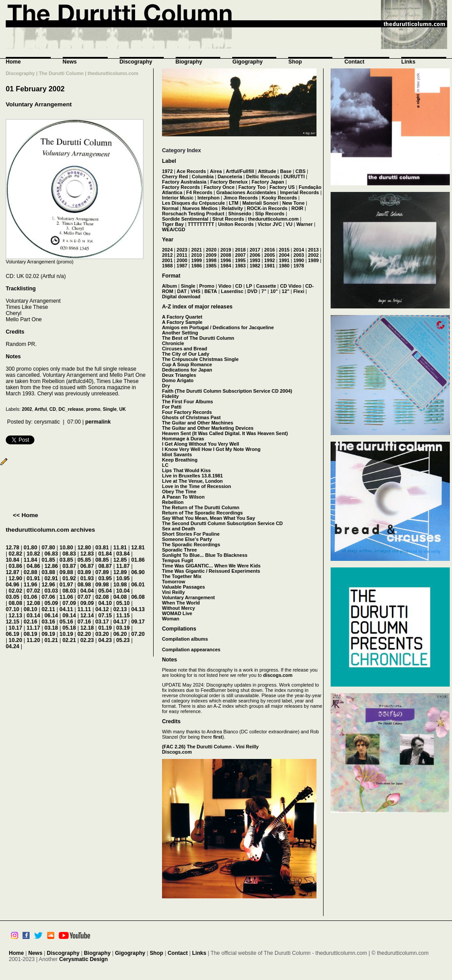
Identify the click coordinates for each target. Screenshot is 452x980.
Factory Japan (268, 182)
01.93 (87, 578)
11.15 (123, 616)
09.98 (102, 585)
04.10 (105, 603)
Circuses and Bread (185, 349)
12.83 (87, 554)
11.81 (120, 548)
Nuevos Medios (200, 208)
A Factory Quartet (182, 317)
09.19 (48, 634)
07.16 (84, 622)
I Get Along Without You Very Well (201, 444)
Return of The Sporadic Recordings (202, 513)
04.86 (33, 566)
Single (110, 409)
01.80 (31, 548)
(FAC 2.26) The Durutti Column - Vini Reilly (210, 747)
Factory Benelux (229, 182)
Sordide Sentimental (185, 219)
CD (53, 409)
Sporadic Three (179, 550)
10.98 (120, 585)
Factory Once (219, 187)
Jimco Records (241, 198)
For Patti (172, 407)
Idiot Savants (177, 454)
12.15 (13, 622)
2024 (167, 250)
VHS (196, 291)
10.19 (66, 634)
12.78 (13, 548)
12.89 (120, 572)
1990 (299, 260)
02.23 (87, 640)
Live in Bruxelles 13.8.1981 (192, 476)
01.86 (138, 560)
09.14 (69, 616)
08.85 (102, 560)
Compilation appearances (191, 650)
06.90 (138, 572)
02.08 (102, 597)
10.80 (66, 548)
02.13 (120, 609)
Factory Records (181, 187)
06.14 (51, 616)
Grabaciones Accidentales (246, 192)
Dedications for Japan (187, 370)
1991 (284, 260)
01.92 (69, 578)
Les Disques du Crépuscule (194, 203)
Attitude (267, 171)
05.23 (123, 640)
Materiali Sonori (260, 203)
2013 (313, 250)
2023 (182, 250)
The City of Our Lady (186, 354)
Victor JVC (270, 224)
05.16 (66, 622)
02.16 (31, 622)
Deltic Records (263, 176)
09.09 (87, 603)
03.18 (51, 628)
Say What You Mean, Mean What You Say (209, 518)
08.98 (84, 585)
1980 (284, 266)
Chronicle (173, 343)
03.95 (105, 578)
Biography (189, 62)
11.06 (66, 597)
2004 (284, 255)
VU (289, 224)
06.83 (51, 554)
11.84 (31, 560)
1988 (167, 266)
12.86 (51, 566)
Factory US (282, 187)
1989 (313, 260)
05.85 (84, 560)
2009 (211, 255)
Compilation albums (185, 639)
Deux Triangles (179, 375)
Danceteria (230, 176)
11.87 (123, 566)
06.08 (138, 597)
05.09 (51, 603)
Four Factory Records (187, 412)
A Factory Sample (182, 322)
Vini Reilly (173, 592)
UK (122, 409)
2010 (196, 255)
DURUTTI (294, 176)
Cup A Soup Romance (187, 364)
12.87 (13, 572)
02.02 (16, 591)
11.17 (33, 628)
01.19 (105, 628)
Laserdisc (232, 291)
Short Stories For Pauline (191, 534)
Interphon (208, 198)
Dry (166, 386)
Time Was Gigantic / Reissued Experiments (211, 571)
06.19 (13, 634)
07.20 (138, 634)
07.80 (48, 548)
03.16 (48, 622)
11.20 (33, 640)
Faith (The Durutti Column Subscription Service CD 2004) (227, 391)
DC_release (71, 409)
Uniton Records (236, 224)
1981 (270, 266)
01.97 (66, 585)
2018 (240, 250)
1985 (211, 266)
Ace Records (191, 171)
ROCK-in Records (267, 208)
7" (264, 291)
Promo (207, 286)
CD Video (290, 286)
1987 (182, 266)
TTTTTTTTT (201, 224)
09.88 (66, 572)
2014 (299, 250)
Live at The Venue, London (192, 481)
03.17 (102, 622)
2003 (299, 255)
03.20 (102, 634)
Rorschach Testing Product (193, 214)
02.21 (69, 640)
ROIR (297, 208)
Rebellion (173, 502)
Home (13, 62)
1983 (240, 266)
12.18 (87, 628)
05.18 (69, 628)
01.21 (51, 640)
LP (249, 286)
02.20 (84, 634)
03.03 (51, 591)
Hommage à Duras (183, 439)
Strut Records (228, 219)
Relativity (232, 208)
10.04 (123, 591)
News (70, 62)
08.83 (69, 554)
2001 (167, 260)
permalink (98, 422)
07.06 (48, 597)
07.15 (105, 616)
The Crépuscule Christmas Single (200, 359)
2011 (182, 255)
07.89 (102, 572)
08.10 (31, 609)
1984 (226, 266)
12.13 (16, 616)
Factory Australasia (184, 182)
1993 (255, 260)
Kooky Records (279, 198)
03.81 (102, 548)
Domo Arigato (178, 380)
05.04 (105, 591)
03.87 (69, 566)
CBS (300, 171)
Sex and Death (179, 529)
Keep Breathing (180, 460)
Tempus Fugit (177, 560)
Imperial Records (299, 192)
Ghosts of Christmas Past (191, 417)
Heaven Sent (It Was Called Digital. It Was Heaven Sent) (225, 433)
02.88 (31, 572)
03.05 (13, 597)
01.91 (33, 578)
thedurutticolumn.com (273, 219)
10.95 (123, 578)
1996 (226, 260)
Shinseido (240, 214)
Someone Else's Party (187, 539)
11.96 (31, 585)
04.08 (120, 597)
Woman (171, 619)
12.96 (48, 585)
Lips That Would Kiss (186, 470)
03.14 (33, 616)
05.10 (123, 603)
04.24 (13, 646)
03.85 (66, 560)
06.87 (87, 566)
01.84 (105, 554)
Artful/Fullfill (240, 171)
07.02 (33, 591)
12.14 (87, 616)
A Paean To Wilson (183, 497)
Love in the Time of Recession (196, 486)
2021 (196, 250)
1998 (211, 260)
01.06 (31, 597)
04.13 (138, 609)
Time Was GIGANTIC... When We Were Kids (211, 566)
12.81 (138, 548)
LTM (234, 203)
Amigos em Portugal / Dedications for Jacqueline (218, 327)
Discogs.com (177, 752)
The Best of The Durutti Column (198, 338)
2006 (255, 255)
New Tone (293, 203)
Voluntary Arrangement (39, 104)
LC (165, 465)
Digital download (181, 297)
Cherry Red (175, 176)
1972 (167, 171)
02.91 (51, 578)
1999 (196, 260)
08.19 (31, 634)
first (218, 737)
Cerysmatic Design (83, 959)
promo (93, 409)
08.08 (16, 603)
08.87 (105, 566)
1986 (196, 266)
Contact (354, 62)
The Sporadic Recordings (191, 544)
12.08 (33, 603)
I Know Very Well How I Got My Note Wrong (211, 449)
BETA (211, 291)
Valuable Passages (183, 587)
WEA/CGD (174, 229)
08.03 (69, 591)
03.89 (84, 572)
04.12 (102, 609)
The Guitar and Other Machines (198, 423)
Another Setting (180, 333)
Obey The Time (179, 492)
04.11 (66, 609)
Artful (41, 409)
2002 (27, 409)
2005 (270, 255)
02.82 (16, 554)
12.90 (16, 578)
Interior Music (178, 198)
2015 (284, 250)
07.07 (84, 597)
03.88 (48, 572)
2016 (270, 250)
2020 (211, 250)
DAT (182, 291)
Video (225, 286)
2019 (226, 250)
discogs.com (278, 675)
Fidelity (170, 396)
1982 (255, 266)
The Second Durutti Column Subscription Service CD (222, 523)
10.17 (16, 628)
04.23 (105, 640)
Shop (295, 62)
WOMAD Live (177, 613)
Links (408, 62)
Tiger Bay (173, 224)
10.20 (16, 640)
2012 (167, 255)
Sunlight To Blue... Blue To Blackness (205, 555)
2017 (255, 250)
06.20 (120, 634)
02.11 (48, 609)
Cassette (266, 286)
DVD (252, 291)
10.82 (33, 554)
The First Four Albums (188, 402)
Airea (216, 171)
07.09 (69, 603)
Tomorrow (173, 582)
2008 (226, 255)
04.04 (87, 591)
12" (285, 291)
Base (286, 171)
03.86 (16, 566)
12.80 (84, 548)
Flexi (299, 291)
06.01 (138, 585)
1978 (299, 266)
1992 (270, 260)
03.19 (123, 628)
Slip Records (270, 214)
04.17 (120, 622)
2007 (240, 255)
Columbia (203, 176)
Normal (170, 208)
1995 (240, 260)
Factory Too (252, 187)
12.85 (120, 560)
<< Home (25, 515)
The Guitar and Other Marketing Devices (208, 428)
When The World (181, 603)
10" (274, 291)
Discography (136, 62)
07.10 (13, 609)
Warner (304, 224)
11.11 (84, 609)
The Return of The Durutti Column (201, 507)
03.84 (123, 554)
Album (169, 286)
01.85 (48, 560)
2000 (182, 260)
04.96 (13, 585)
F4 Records (199, 192)
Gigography (247, 62)
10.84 (13, 560)
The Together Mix (182, 576)
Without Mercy (179, 608)
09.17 (138, 622)
